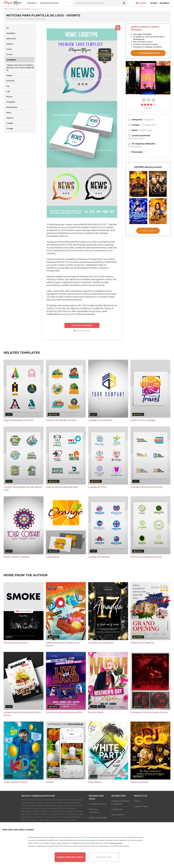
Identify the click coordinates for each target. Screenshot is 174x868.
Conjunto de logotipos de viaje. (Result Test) (23, 489)
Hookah (50, 782)
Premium (141, 3)
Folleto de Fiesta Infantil (15, 782)
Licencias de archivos (98, 804)
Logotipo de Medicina (99, 557)
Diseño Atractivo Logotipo (17, 557)
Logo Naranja (53, 557)
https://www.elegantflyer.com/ (91, 837)
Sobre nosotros (118, 815)
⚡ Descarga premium (148, 53)
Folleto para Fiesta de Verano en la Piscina (63, 644)
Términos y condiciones (94, 811)
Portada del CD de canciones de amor (149, 712)
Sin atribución (82, 331)
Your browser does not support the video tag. (148, 78)
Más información (136, 138)
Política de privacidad (98, 818)
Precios (137, 801)
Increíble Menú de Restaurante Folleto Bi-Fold (22, 714)
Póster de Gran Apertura (142, 643)
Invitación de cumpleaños (101, 643)
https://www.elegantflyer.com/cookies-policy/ (44, 846)
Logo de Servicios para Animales (62, 487)
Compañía (149, 120)
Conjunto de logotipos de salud (146, 557)
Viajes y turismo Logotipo (143, 420)
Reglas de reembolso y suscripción (120, 802)
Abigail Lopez (146, 130)
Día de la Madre (96, 712)
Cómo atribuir (135, 147)
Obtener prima (148, 231)
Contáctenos (117, 809)
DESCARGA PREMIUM (82, 325)
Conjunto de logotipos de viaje (61, 420)
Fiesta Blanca (95, 782)
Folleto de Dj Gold (139, 782)
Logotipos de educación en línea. (147, 487)
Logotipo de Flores (98, 487)
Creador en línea (141, 806)
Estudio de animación (49, 3)
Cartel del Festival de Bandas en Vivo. (64, 712)
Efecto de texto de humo (16, 643)
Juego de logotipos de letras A (19, 420)
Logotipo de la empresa (100, 420)
